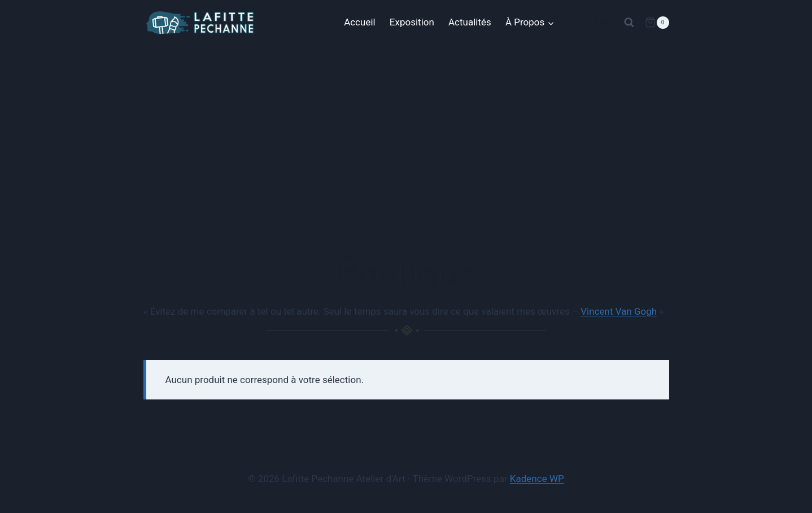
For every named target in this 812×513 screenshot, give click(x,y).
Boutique (587, 22)
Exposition (412, 22)
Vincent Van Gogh (619, 311)
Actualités (470, 22)
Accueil (360, 22)
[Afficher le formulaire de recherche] (629, 23)
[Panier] (657, 23)
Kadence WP (537, 479)
